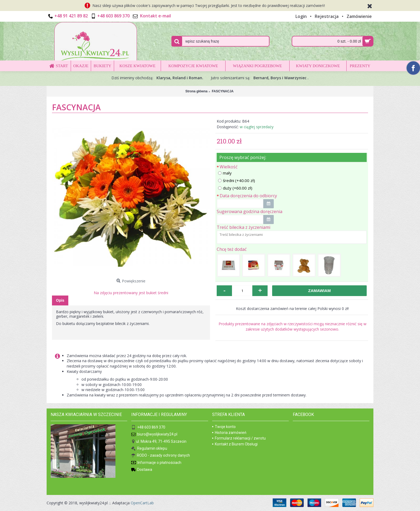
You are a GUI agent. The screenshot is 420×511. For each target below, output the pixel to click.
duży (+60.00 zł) (235, 188)
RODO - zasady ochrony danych (161, 456)
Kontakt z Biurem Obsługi (235, 444)
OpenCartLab (142, 503)
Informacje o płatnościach (156, 463)
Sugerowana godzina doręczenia (250, 211)
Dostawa (142, 470)
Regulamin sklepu (149, 449)
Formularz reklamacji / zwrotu (239, 438)
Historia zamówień (229, 433)
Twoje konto (224, 427)
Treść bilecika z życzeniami (243, 227)
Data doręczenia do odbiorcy (248, 196)
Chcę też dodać (232, 249)
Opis (60, 300)
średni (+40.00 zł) (237, 180)
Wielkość (229, 167)
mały (225, 173)
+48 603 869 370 (148, 428)
